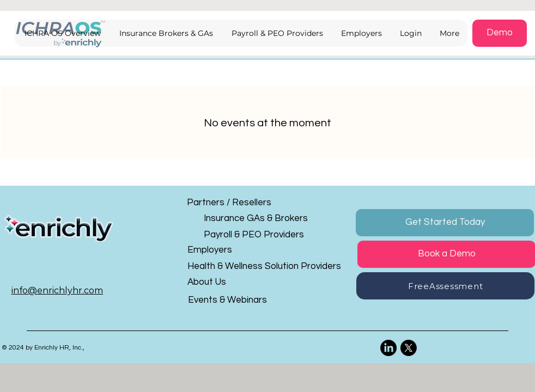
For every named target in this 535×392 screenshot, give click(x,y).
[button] (410, 33)
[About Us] (239, 282)
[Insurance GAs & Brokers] (256, 219)
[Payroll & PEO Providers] (255, 235)
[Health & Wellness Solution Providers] (269, 267)
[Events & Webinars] (239, 301)
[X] (409, 348)
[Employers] (239, 250)
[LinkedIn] (388, 348)
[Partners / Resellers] (238, 203)
